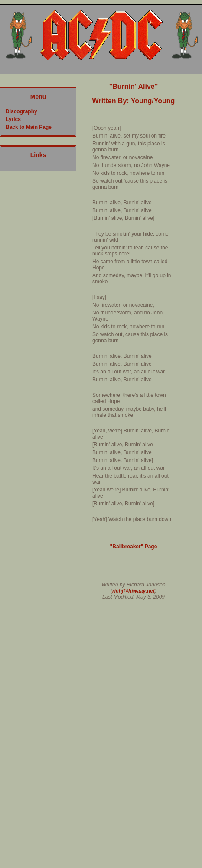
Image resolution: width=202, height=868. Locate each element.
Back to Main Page (29, 127)
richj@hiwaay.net (134, 591)
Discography (21, 111)
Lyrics (13, 119)
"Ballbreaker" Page (134, 547)
